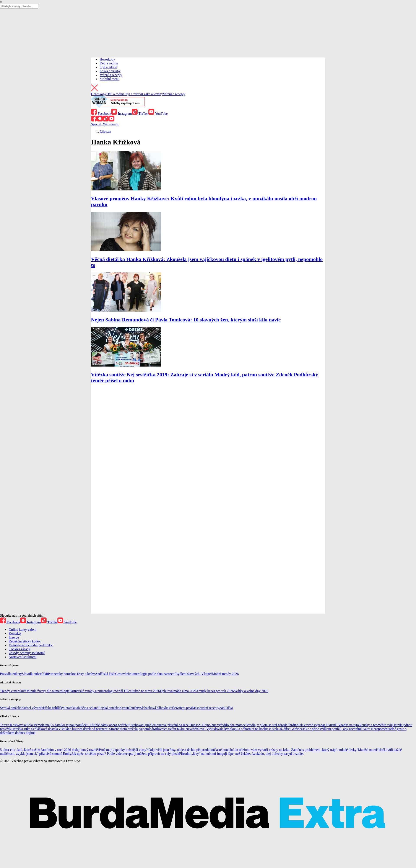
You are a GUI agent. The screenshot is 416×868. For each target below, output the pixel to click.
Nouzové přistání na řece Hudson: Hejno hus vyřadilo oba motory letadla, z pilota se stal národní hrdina (226, 725)
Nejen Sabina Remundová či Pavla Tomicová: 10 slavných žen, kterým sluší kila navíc (186, 320)
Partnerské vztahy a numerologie (92, 691)
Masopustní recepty (206, 708)
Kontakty (15, 633)
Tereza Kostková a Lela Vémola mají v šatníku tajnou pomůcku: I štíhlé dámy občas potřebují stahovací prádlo (77, 725)
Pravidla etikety (11, 674)
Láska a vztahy (110, 71)
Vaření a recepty (111, 75)
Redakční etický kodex (25, 641)
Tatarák (69, 708)
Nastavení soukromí (23, 657)
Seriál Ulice (123, 691)
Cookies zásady (19, 649)
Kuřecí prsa (184, 708)
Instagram (121, 114)
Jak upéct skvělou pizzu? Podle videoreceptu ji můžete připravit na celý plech (125, 754)
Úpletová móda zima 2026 (178, 691)
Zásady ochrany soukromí (27, 653)
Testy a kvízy (86, 674)
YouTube (158, 114)
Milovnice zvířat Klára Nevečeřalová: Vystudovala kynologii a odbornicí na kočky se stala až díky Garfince (228, 729)
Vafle (172, 708)
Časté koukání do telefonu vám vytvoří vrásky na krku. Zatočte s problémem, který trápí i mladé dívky (285, 750)
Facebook (101, 114)
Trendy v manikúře (13, 691)
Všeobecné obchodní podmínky (31, 645)
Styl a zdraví (108, 67)
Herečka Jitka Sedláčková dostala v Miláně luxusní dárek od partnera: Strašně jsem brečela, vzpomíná (82, 729)
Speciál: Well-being (105, 124)
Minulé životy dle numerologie (48, 691)
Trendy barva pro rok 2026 (215, 691)
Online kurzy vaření (23, 630)
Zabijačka (226, 708)
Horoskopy (107, 59)
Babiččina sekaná (86, 708)
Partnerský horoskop (62, 674)
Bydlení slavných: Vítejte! (194, 674)
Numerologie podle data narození (152, 674)
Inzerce (14, 637)
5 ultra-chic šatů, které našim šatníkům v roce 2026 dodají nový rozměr (50, 750)
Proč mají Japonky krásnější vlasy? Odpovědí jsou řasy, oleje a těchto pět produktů (157, 750)
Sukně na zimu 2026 (146, 691)
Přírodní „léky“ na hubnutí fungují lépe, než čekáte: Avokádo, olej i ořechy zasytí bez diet (241, 754)
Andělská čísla (105, 674)
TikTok (140, 114)
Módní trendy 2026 (225, 674)
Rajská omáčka (109, 708)
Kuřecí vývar (31, 708)
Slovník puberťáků (35, 674)
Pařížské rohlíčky (52, 708)
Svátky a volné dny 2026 (251, 691)
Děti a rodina (109, 63)
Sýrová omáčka (11, 708)
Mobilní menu (110, 79)
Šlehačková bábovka (154, 708)
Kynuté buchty (130, 708)
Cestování (122, 674)
